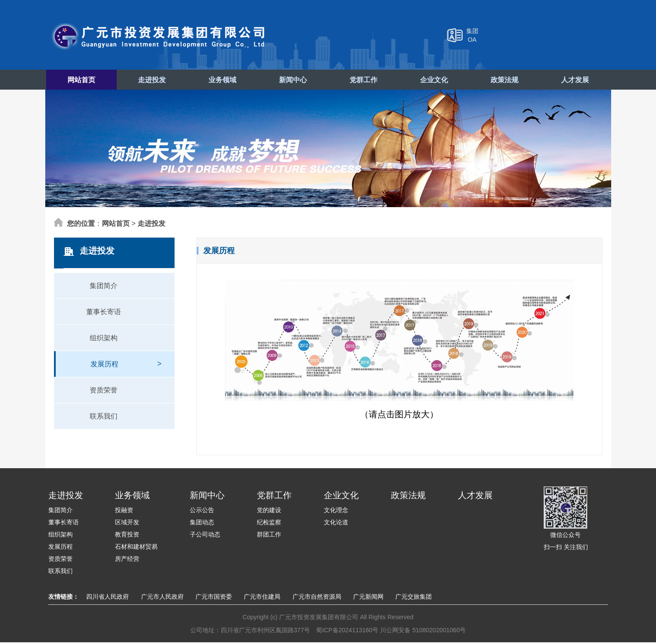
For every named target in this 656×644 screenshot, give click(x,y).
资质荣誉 (104, 392)
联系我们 (104, 418)
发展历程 (126, 361)
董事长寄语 (104, 314)
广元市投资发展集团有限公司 (159, 37)
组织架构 (104, 340)
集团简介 (104, 287)
